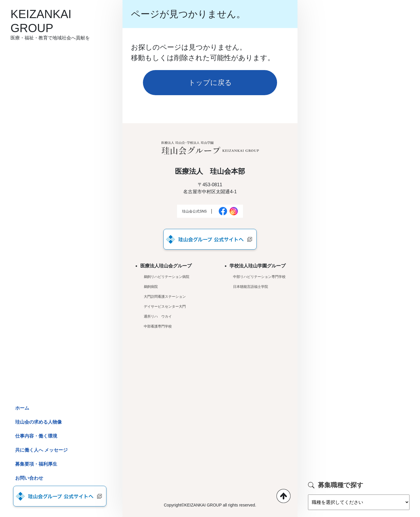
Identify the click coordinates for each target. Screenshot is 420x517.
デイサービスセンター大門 (165, 306)
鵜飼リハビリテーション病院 (167, 277)
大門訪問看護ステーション (165, 296)
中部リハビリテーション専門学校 (259, 277)
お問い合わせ (29, 478)
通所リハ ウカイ (158, 316)
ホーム (22, 408)
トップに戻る (210, 82)
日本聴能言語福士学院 (251, 287)
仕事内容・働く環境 (36, 436)
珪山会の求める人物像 (38, 422)
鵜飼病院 (151, 287)
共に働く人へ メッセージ (42, 450)
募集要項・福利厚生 (36, 464)
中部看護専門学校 (158, 326)
